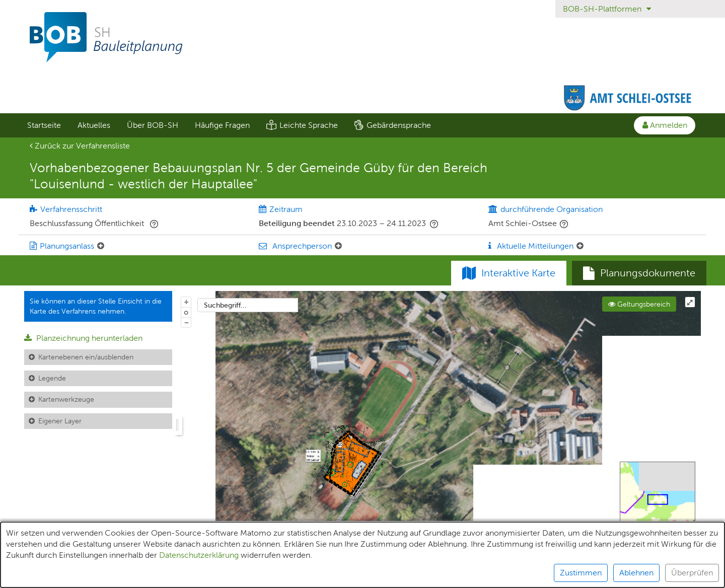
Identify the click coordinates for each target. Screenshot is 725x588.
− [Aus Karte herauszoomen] (186, 322)
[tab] (639, 273)
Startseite (44, 125)
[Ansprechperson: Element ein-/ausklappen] (338, 246)
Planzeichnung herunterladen (83, 338)
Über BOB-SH (153, 125)
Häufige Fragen (222, 125)
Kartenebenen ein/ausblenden (86, 357)
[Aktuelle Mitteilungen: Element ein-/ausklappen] (580, 246)
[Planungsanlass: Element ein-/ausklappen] (101, 246)
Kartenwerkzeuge (66, 399)
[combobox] (248, 305)
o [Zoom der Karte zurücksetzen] (186, 312)
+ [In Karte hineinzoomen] (186, 302)
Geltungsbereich (639, 304)
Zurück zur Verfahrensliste (80, 146)
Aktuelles (94, 125)
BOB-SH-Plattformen (607, 9)
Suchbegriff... (225, 305)
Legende (52, 378)
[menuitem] (44, 125)
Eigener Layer (60, 421)
